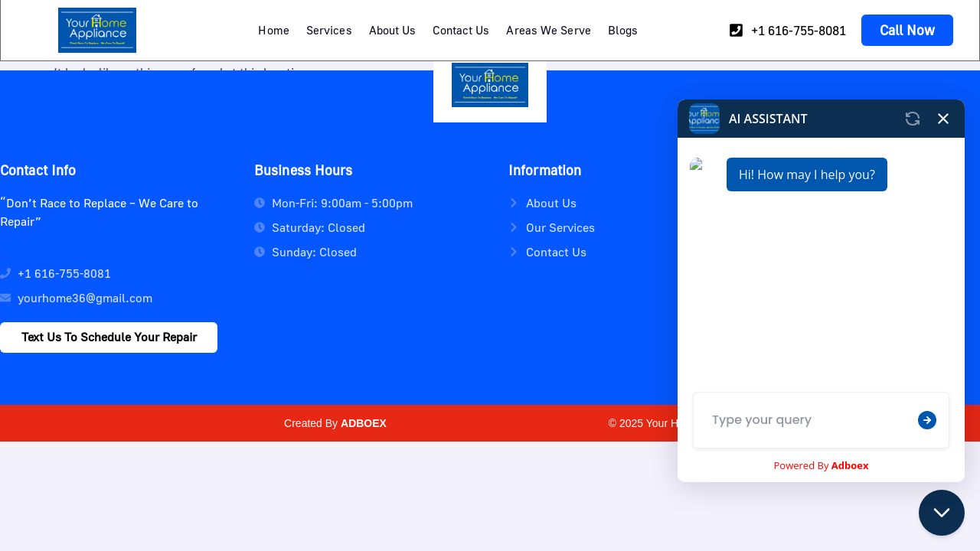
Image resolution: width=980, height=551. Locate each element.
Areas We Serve (548, 30)
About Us (393, 30)
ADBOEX (364, 423)
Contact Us (461, 30)
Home (273, 30)
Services (329, 30)
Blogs (623, 30)
